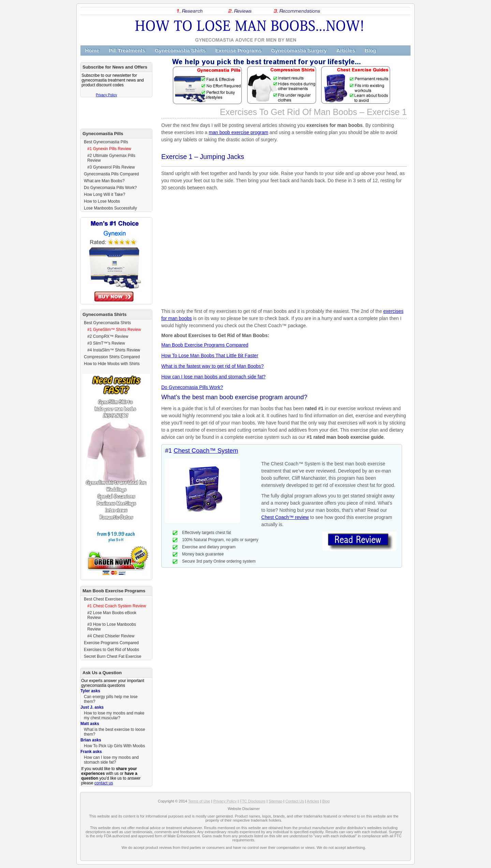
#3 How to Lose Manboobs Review (112, 627)
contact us (104, 783)
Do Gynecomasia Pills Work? (192, 387)
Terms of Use (199, 801)
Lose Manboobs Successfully (110, 208)
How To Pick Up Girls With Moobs (114, 746)
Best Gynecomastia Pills (106, 142)
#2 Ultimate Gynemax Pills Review (111, 158)
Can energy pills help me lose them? (111, 699)
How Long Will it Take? (105, 194)
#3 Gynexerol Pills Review (111, 167)
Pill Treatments (127, 50)
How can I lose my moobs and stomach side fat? (111, 760)
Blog (370, 50)
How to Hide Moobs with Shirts (112, 364)
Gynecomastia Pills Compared (111, 174)
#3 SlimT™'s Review (106, 343)
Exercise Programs (239, 50)
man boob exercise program (238, 132)
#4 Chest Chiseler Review (111, 636)
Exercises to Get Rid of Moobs (111, 650)
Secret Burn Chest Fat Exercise (113, 656)
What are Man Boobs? (104, 181)
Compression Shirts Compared (112, 357)
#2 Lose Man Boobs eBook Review (112, 615)
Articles (346, 50)
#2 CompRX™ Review (108, 336)
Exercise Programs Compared (111, 643)
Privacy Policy (106, 95)
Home (92, 50)
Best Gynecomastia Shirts (107, 323)
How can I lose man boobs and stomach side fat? (213, 377)
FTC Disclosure (253, 801)
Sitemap (276, 801)
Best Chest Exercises (103, 599)
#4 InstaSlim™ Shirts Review (114, 350)
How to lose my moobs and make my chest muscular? (114, 715)
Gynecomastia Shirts (180, 50)
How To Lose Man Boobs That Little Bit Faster (210, 356)
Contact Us (295, 801)
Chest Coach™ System (206, 451)
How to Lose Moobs (102, 201)
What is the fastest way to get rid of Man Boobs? (212, 366)
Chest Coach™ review (285, 517)
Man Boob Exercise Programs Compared (205, 345)
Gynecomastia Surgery (299, 50)
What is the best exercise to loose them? (114, 732)
